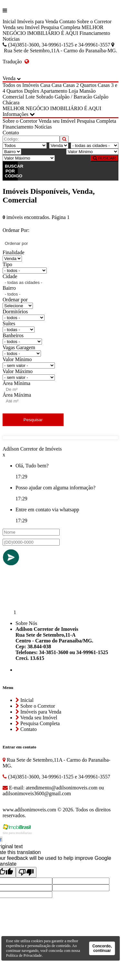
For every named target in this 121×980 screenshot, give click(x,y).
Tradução (16, 62)
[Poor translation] (26, 872)
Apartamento (54, 91)
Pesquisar (33, 420)
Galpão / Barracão (73, 97)
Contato (68, 21)
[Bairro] (12, 152)
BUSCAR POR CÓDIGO (11, 171)
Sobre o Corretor (94, 21)
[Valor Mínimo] (92, 152)
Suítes (9, 323)
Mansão (88, 91)
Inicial (9, 21)
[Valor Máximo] (29, 158)
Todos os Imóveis (21, 85)
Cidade (10, 276)
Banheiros (13, 335)
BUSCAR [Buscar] (104, 158)
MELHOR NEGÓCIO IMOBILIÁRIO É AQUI (53, 30)
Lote (30, 97)
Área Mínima (16, 383)
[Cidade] (95, 146)
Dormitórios (15, 312)
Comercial (13, 97)
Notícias (11, 39)
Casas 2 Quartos (80, 85)
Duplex (32, 91)
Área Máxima (17, 395)
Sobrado (45, 97)
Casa (45, 85)
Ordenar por (15, 300)
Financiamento (95, 33)
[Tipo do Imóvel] (25, 146)
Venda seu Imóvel (21, 27)
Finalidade (14, 252)
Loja (73, 91)
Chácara (11, 103)
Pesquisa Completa (61, 27)
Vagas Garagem (19, 347)
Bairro (9, 288)
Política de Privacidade (24, 955)
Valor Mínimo (17, 359)
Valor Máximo (18, 371)
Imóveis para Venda (38, 21)
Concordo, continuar (102, 948)
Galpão (101, 97)
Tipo (7, 264)
